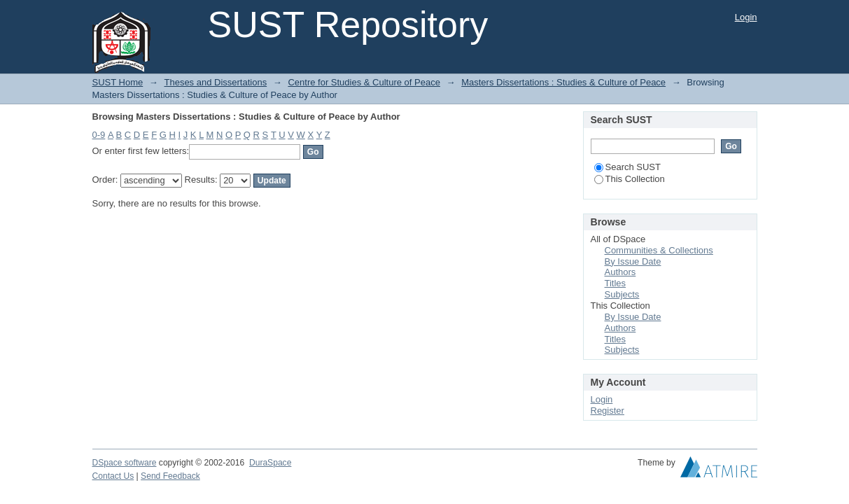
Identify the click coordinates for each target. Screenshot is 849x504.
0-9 (99, 135)
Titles (616, 283)
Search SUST (627, 167)
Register (608, 411)
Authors (620, 272)
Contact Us (113, 476)
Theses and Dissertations (215, 82)
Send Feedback (170, 476)
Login (746, 17)
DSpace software (125, 463)
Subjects (622, 294)
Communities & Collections (659, 250)
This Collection (630, 179)
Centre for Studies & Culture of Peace (364, 82)
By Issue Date (633, 261)
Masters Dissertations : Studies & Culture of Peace (563, 82)
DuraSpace (270, 463)
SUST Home (118, 82)
